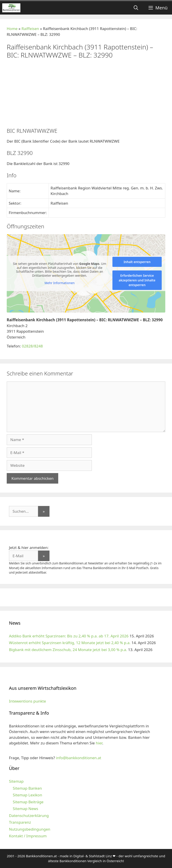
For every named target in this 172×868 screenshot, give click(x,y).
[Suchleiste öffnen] (136, 8)
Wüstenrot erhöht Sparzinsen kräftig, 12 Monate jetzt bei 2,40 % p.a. (70, 643)
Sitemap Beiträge (28, 802)
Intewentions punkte (27, 701)
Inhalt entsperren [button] (137, 262)
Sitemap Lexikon (27, 795)
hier (99, 743)
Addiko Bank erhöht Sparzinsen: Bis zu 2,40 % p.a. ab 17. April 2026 (69, 636)
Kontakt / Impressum (28, 836)
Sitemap (16, 781)
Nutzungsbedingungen (30, 829)
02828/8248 (32, 346)
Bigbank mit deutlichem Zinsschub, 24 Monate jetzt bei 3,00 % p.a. (68, 650)
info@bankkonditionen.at (79, 758)
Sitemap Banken (27, 788)
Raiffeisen (30, 29)
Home (12, 29)
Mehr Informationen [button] (60, 283)
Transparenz (20, 822)
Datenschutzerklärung (29, 815)
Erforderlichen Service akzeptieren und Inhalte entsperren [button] (137, 280)
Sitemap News (25, 809)
